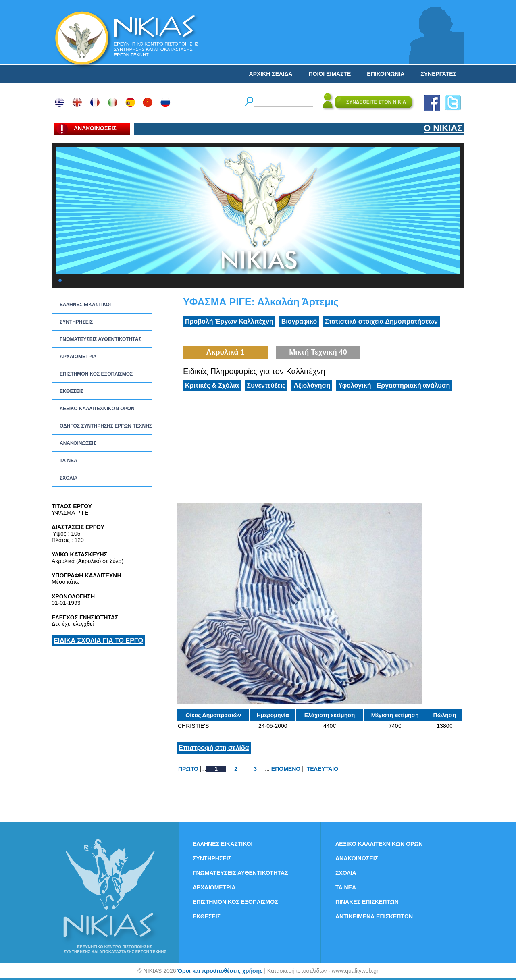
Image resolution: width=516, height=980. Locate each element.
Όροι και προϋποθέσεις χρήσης (220, 971)
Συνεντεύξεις (266, 385)
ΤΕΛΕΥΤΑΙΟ (322, 769)
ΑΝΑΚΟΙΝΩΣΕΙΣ (78, 443)
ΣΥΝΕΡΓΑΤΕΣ (438, 74)
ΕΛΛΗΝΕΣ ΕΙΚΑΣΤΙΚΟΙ (85, 305)
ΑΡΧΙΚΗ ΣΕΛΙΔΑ (271, 74)
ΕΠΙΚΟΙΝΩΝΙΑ (386, 74)
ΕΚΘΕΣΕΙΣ (72, 391)
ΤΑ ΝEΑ (69, 461)
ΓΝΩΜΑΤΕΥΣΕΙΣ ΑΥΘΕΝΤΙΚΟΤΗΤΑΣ (101, 339)
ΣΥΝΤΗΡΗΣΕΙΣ (76, 322)
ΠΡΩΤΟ (188, 769)
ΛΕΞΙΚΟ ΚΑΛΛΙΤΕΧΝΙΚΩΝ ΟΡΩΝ (97, 409)
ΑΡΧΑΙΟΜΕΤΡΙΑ (78, 357)
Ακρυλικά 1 (225, 352)
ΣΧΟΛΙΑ (69, 478)
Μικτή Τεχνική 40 (318, 352)
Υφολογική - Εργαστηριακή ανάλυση (394, 385)
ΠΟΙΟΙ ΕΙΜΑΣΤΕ (330, 74)
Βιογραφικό (299, 321)
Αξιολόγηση (312, 385)
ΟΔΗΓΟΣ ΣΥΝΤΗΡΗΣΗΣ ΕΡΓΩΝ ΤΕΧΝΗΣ (106, 426)
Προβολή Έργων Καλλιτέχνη (229, 321)
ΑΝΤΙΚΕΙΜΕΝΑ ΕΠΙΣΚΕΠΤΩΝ (374, 916)
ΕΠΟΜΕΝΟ (286, 769)
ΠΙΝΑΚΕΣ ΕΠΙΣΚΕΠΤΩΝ (367, 902)
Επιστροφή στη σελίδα (214, 748)
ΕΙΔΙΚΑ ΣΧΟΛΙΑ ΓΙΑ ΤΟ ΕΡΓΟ (98, 641)
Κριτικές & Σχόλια (212, 385)
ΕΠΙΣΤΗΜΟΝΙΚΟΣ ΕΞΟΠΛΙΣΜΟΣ (96, 374)
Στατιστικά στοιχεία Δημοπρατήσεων (381, 321)
